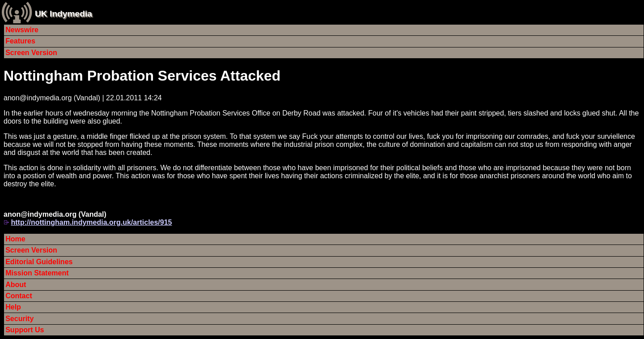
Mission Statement (37, 273)
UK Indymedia (64, 14)
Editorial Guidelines (39, 262)
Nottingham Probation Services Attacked (142, 76)
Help (13, 307)
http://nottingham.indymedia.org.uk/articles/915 (91, 222)
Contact (19, 296)
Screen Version (31, 53)
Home (15, 239)
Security (19, 319)
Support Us (25, 330)
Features (20, 41)
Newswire (22, 30)
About (16, 285)
